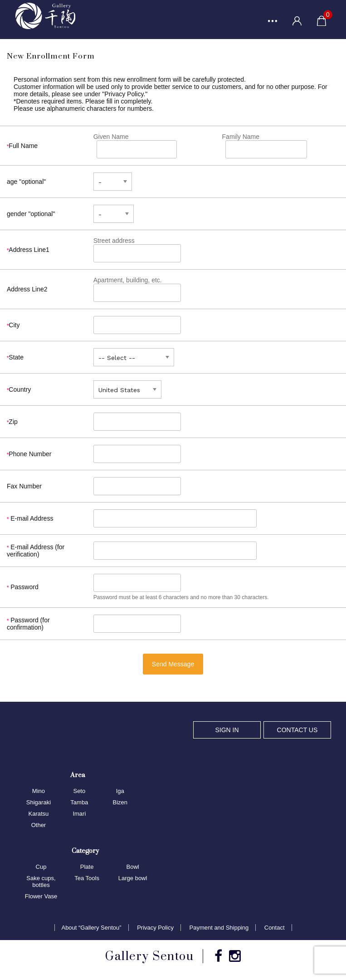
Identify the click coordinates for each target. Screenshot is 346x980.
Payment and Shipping (219, 928)
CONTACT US (297, 730)
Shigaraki (39, 803)
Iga (120, 791)
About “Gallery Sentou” (91, 928)
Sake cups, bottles (41, 882)
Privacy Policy (155, 928)
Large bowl (133, 879)
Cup (41, 867)
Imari (79, 814)
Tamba (79, 803)
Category (85, 851)
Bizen (120, 803)
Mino (39, 791)
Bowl (133, 867)
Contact (275, 928)
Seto (79, 791)
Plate (87, 867)
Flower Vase (41, 897)
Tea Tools (87, 879)
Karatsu (39, 814)
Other (39, 825)
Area (78, 775)
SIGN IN (227, 730)
